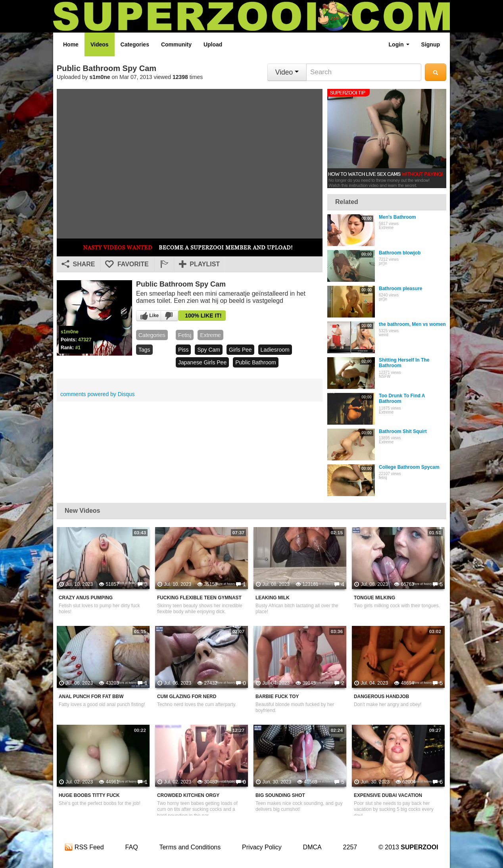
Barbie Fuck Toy (277, 697)
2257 (350, 847)
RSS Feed (84, 847)
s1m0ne (100, 77)
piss (183, 350)
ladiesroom (275, 350)
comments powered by (98, 394)
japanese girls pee (202, 362)
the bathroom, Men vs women (412, 324)
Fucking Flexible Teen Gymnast (199, 598)
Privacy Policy (262, 847)
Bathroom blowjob (400, 253)
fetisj (185, 335)
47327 (85, 340)
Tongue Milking (374, 598)
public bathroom (256, 362)
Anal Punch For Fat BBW (91, 697)
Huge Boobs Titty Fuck (89, 795)
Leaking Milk (273, 598)
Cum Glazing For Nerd (187, 697)
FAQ (132, 847)
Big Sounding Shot (280, 795)
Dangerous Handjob (381, 697)
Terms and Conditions (190, 847)
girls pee (240, 350)
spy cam (209, 350)
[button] (164, 264)
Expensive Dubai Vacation (388, 795)
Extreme (210, 335)
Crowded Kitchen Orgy (188, 795)
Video (287, 72)
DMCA (312, 847)
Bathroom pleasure (400, 289)
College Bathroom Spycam (409, 467)
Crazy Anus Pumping (86, 598)
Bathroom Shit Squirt (403, 431)
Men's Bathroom (397, 217)
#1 (78, 348)
